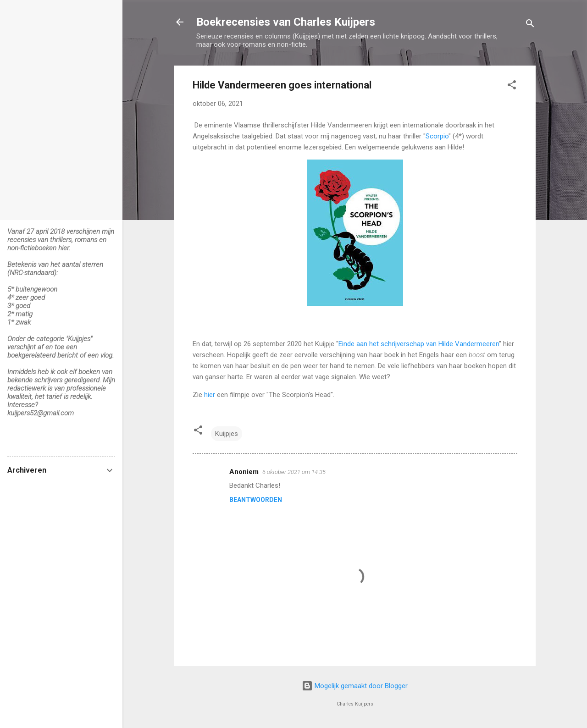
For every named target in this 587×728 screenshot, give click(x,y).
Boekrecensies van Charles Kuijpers (286, 22)
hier (210, 395)
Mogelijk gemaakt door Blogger (355, 686)
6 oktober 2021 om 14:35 (294, 472)
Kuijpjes (227, 434)
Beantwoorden (256, 500)
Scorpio (437, 136)
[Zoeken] (530, 25)
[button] (512, 86)
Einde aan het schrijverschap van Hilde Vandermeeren (419, 344)
